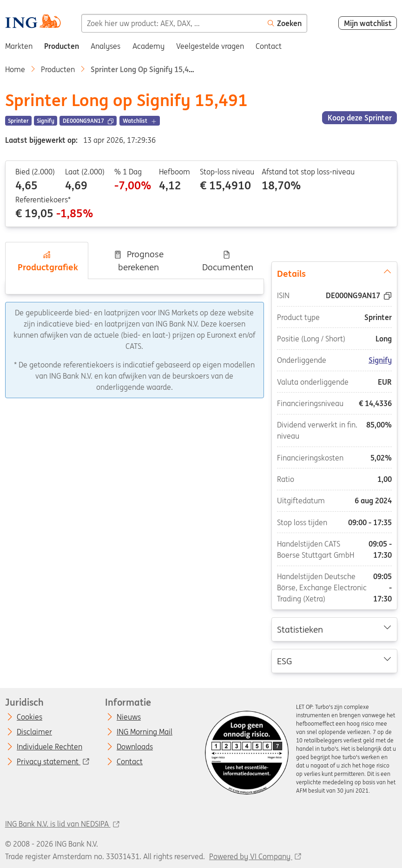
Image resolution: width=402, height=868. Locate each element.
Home (15, 69)
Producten (58, 69)
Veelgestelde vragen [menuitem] (210, 46)
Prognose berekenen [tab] (138, 261)
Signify (380, 360)
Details (334, 273)
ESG (334, 660)
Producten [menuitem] (62, 46)
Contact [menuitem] (269, 46)
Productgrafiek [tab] (47, 261)
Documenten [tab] (227, 261)
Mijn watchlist (368, 23)
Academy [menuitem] (148, 46)
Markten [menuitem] (19, 46)
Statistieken (334, 629)
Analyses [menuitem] (105, 46)
